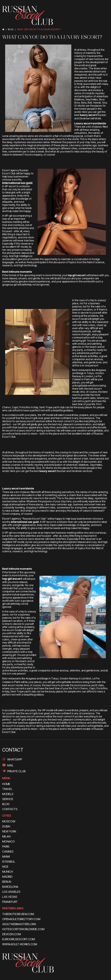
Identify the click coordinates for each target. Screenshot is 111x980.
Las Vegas (10, 897)
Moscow (9, 821)
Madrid (7, 877)
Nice (5, 867)
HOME (6, 784)
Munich (8, 872)
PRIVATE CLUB (16, 771)
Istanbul (9, 862)
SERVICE (8, 799)
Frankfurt (10, 902)
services (96, 118)
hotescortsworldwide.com (23, 929)
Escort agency (12, 519)
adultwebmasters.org (19, 924)
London (86, 678)
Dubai (6, 826)
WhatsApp (15, 759)
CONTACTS (10, 809)
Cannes (8, 852)
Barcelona (10, 887)
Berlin (7, 882)
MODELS (8, 794)
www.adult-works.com (20, 944)
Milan (6, 836)
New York (9, 831)
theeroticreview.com (18, 914)
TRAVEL (7, 789)
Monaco (8, 841)
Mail (10, 765)
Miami (6, 857)
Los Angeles (11, 892)
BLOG (6, 804)
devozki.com (12, 934)
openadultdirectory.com (21, 919)
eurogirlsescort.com (19, 939)
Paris (17, 682)
